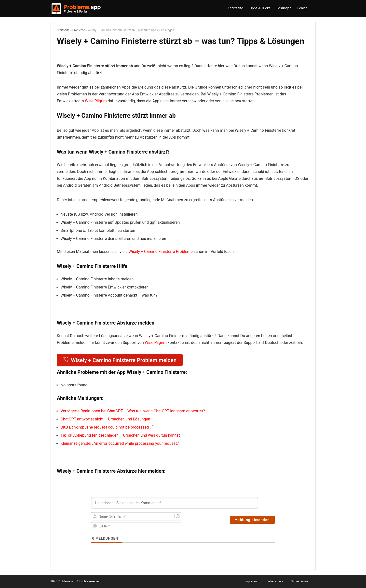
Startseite (236, 8)
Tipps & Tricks (260, 8)
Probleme (79, 30)
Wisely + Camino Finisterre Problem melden (120, 360)
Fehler (302, 8)
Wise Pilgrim (96, 101)
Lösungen (284, 8)
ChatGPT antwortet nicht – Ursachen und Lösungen (105, 419)
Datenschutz (275, 581)
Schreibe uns (300, 581)
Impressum (252, 581)
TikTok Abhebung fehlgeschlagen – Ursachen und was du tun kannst (120, 435)
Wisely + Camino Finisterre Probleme (161, 252)
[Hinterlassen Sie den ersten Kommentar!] (175, 503)
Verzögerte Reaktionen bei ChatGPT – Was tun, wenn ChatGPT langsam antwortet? (133, 411)
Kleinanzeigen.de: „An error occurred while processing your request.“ (120, 443)
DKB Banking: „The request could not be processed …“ (107, 427)
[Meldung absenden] (252, 520)
